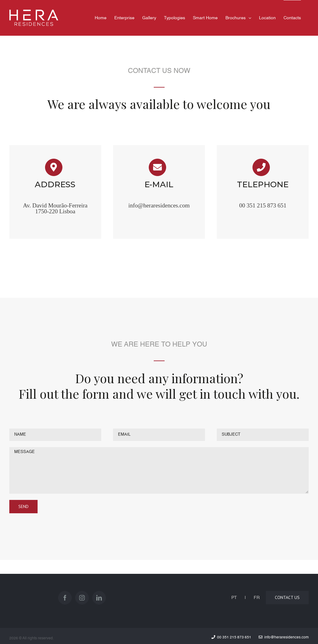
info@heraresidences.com (159, 205)
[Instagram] (82, 598)
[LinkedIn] (99, 598)
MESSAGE (159, 470)
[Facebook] (65, 598)
